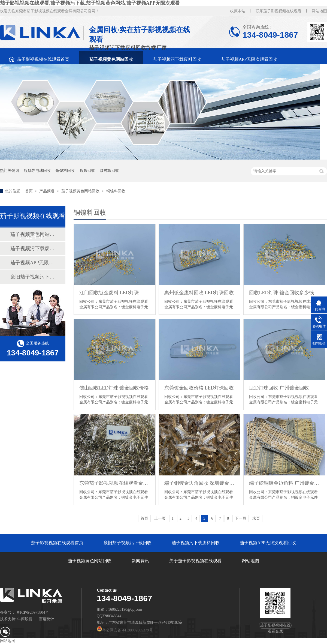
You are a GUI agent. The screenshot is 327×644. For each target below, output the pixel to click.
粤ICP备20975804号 (33, 612)
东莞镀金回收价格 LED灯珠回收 (199, 388)
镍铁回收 (87, 171)
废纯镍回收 (110, 171)
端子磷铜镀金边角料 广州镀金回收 (284, 483)
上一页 (160, 518)
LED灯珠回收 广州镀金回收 (279, 388)
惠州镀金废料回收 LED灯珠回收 (199, 293)
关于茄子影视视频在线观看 (195, 561)
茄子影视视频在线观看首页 (43, 59)
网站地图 (319, 11)
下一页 (241, 518)
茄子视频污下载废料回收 (177, 59)
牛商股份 (25, 619)
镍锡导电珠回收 (37, 171)
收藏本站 (238, 11)
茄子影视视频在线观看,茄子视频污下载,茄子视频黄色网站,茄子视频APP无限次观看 (90, 3)
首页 (29, 191)
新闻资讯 (140, 561)
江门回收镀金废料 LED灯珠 (109, 293)
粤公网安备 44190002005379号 (125, 630)
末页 (256, 518)
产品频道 (47, 191)
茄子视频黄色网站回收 (111, 59)
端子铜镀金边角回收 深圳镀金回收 (200, 483)
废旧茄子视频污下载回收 (32, 277)
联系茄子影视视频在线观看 (278, 11)
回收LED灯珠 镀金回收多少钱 (281, 293)
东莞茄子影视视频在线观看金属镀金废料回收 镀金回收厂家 (115, 483)
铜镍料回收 (65, 171)
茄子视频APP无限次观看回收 (249, 59)
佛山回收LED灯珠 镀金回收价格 (114, 388)
